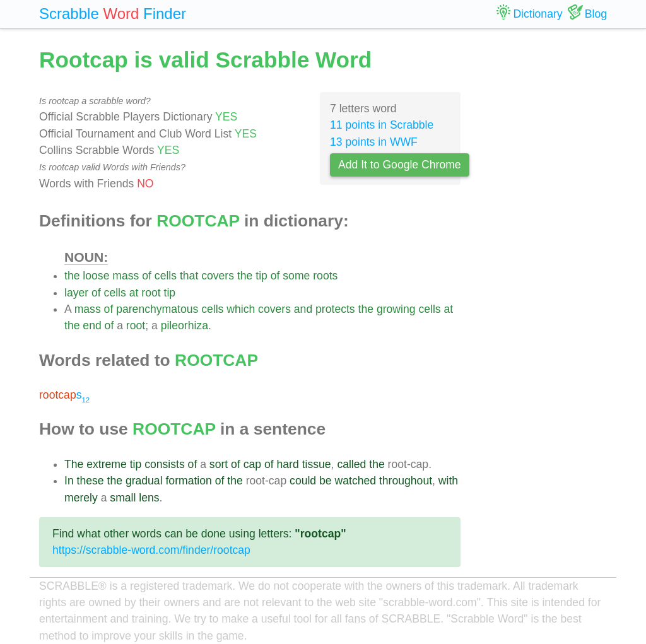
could (303, 481)
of (147, 276)
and (303, 309)
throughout (406, 481)
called (351, 464)
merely (81, 498)
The (74, 464)
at (134, 293)
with (448, 481)
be (326, 481)
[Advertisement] (543, 233)
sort (219, 464)
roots (325, 276)
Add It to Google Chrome (400, 165)
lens (149, 498)
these (91, 481)
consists (165, 464)
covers (218, 276)
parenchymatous (157, 309)
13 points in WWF (374, 142)
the (72, 276)
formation (188, 481)
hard (288, 464)
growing (396, 309)
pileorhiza (185, 325)
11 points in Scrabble (382, 125)
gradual (144, 481)
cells (166, 276)
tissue (317, 464)
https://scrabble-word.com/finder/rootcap (151, 550)
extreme (107, 464)
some (296, 276)
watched (356, 481)
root (151, 293)
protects (335, 309)
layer (76, 293)
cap (252, 464)
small (123, 498)
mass (126, 276)
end (92, 325)
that (189, 276)
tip (261, 276)
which (241, 309)
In (69, 481)
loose (96, 276)
